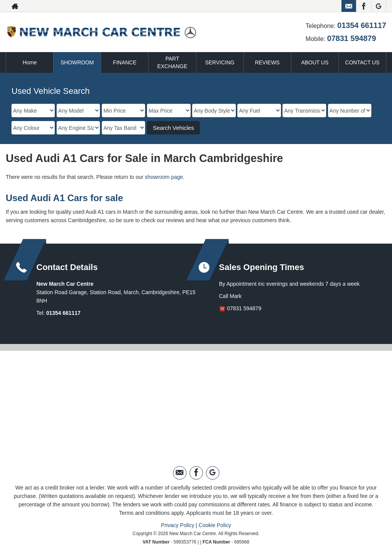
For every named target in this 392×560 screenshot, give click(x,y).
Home (30, 62)
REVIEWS (267, 62)
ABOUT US (315, 62)
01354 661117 (362, 25)
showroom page (164, 177)
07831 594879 (351, 38)
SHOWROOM (77, 62)
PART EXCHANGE (172, 62)
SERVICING (220, 62)
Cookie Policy (215, 525)
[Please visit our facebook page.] (363, 6)
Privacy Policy (177, 525)
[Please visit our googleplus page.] (378, 6)
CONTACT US (363, 62)
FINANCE (125, 62)
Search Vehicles (173, 128)
